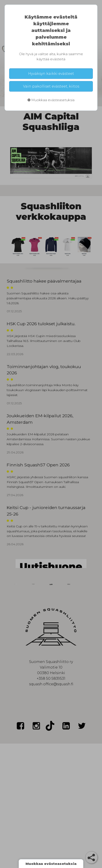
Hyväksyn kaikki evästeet (51, 74)
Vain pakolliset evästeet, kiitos (51, 86)
